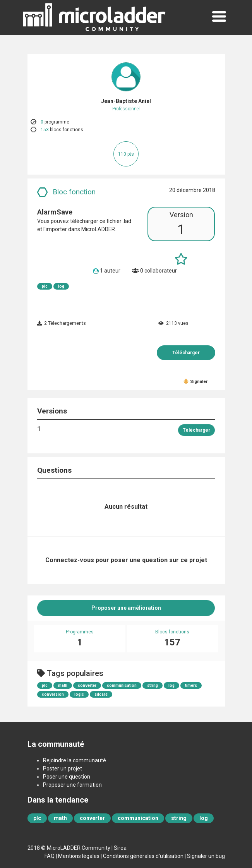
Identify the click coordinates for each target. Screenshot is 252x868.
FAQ (50, 856)
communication (122, 685)
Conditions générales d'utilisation (143, 856)
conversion (53, 694)
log (61, 286)
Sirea (120, 848)
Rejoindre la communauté (75, 760)
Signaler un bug (206, 856)
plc (45, 286)
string (153, 685)
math (63, 685)
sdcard (101, 694)
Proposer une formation (72, 785)
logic (79, 694)
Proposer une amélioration (126, 608)
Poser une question (67, 777)
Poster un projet (63, 769)
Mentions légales (79, 856)
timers (191, 685)
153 (45, 130)
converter (87, 685)
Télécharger (186, 353)
